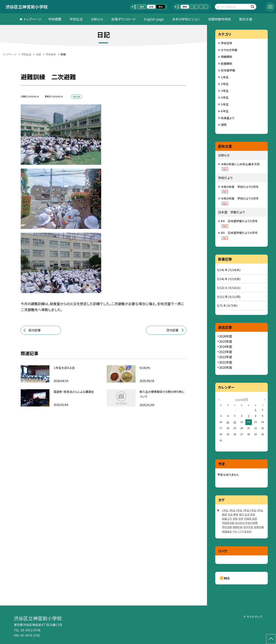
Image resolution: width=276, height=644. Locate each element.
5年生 (253, 510)
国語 (224, 514)
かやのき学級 (229, 50)
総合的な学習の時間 (246, 523)
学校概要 (55, 19)
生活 (247, 514)
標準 (185, 7)
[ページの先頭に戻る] (271, 639)
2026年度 (226, 336)
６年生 (225, 111)
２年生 (225, 84)
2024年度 (226, 347)
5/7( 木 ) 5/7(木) (227, 305)
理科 (242, 514)
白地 (151, 7)
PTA (235, 531)
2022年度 (226, 357)
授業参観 (259, 527)
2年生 (232, 510)
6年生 (260, 510)
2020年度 (226, 367)
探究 (224, 125)
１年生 (225, 77)
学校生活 (76, 19)
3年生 (239, 510)
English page (154, 19)
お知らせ (97, 19)
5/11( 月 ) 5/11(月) (229, 297)
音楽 (253, 514)
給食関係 (227, 63)
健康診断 (238, 527)
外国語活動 (228, 523)
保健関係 (227, 57)
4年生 (246, 510)
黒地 (161, 7)
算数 (236, 514)
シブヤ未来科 (245, 531)
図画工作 (227, 519)
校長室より (228, 118)
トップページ (33, 19)
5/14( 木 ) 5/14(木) (229, 270)
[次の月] (264, 399)
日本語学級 (228, 70)
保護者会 (227, 531)
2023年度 (226, 352)
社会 (230, 514)
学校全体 (227, 43)
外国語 (248, 519)
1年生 (225, 510)
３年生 (225, 91)
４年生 (225, 97)
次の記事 (172, 330)
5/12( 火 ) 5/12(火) (229, 288)
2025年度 (226, 341)
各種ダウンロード (123, 19)
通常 (142, 7)
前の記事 (35, 330)
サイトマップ (254, 617)
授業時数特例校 (220, 19)
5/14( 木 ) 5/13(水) (229, 279)
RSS (227, 578)
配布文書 (246, 19)
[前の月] (219, 399)
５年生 (225, 104)
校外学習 (248, 527)
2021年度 (226, 362)
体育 (241, 519)
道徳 (255, 519)
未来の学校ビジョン (186, 19)
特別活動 (227, 527)
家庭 (235, 519)
